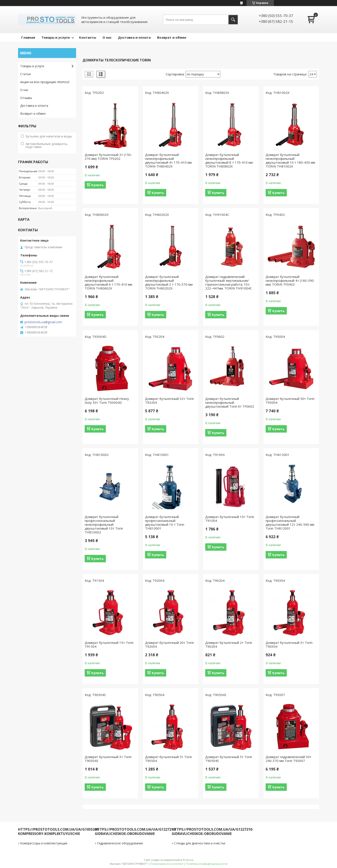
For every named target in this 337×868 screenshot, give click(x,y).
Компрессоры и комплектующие (44, 843)
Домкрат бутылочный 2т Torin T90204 (229, 644)
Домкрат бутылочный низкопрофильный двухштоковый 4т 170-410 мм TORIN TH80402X (168, 160)
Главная (28, 37)
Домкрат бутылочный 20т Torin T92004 (169, 644)
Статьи (25, 74)
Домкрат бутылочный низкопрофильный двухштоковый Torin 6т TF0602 (230, 402)
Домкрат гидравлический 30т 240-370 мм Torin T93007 (289, 759)
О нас (107, 37)
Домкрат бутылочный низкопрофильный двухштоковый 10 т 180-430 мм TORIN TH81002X (290, 160)
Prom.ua (188, 860)
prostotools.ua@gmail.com (43, 322)
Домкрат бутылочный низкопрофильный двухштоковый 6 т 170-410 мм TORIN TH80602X (108, 282)
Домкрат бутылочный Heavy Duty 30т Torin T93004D (107, 400)
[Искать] (233, 20)
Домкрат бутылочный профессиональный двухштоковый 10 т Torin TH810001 (165, 522)
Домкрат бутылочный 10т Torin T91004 (230, 519)
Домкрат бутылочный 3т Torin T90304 (289, 644)
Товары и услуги (56, 37)
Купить (97, 185)
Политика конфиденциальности (207, 864)
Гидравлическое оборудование (120, 843)
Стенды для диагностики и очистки (200, 843)
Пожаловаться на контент (167, 864)
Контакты (88, 37)
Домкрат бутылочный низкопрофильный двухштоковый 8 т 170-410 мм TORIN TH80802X (229, 160)
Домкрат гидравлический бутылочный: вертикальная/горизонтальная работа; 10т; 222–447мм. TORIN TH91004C (229, 282)
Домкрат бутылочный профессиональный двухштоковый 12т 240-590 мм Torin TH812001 (290, 522)
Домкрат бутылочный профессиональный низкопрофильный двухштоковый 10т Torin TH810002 (104, 524)
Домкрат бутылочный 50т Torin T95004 (290, 400)
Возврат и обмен (172, 37)
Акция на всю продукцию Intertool (45, 82)
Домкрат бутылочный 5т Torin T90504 (168, 759)
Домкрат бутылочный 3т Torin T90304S (108, 759)
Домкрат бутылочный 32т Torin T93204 (169, 400)
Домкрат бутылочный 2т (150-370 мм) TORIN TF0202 (108, 157)
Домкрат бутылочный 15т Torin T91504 (109, 644)
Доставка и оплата (134, 37)
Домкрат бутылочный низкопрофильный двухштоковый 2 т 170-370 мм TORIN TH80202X (169, 282)
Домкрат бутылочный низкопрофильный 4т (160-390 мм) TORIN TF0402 (290, 280)
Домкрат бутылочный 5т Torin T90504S (229, 759)
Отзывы (26, 98)
